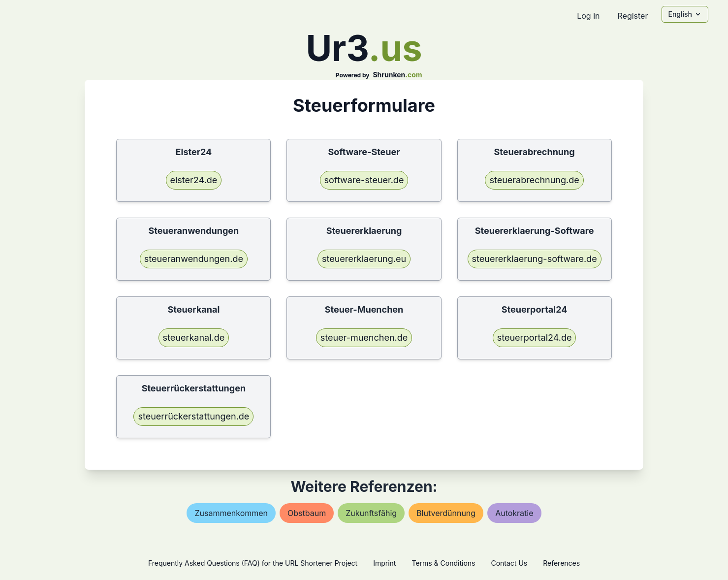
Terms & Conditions (443, 563)
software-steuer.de (364, 180)
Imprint (384, 563)
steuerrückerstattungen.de (193, 416)
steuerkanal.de (194, 338)
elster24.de (194, 180)
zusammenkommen (231, 513)
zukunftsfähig (371, 513)
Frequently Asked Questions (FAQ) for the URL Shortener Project (253, 563)
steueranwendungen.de (194, 259)
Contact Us (509, 563)
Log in (588, 16)
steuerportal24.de (535, 338)
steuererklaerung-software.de (535, 259)
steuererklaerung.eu (364, 259)
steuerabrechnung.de (534, 180)
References (561, 563)
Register (633, 16)
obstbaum (307, 513)
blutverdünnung (446, 513)
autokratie (514, 513)
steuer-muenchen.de (364, 338)
